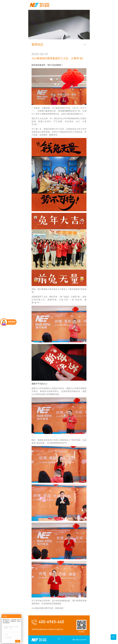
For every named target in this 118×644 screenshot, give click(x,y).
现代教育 (66, 111)
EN (59, 639)
